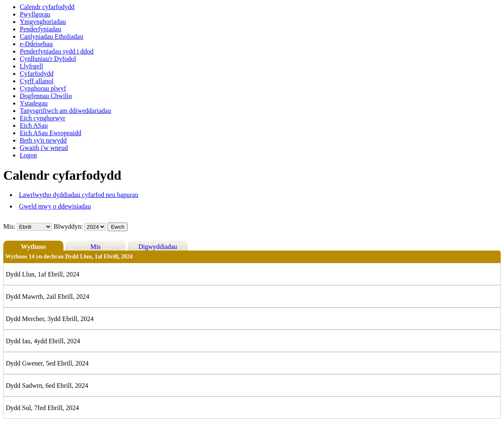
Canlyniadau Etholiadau (51, 36)
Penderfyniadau (40, 29)
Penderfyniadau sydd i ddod (57, 51)
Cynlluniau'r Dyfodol (48, 59)
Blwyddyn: (69, 226)
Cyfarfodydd (37, 74)
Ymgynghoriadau (43, 22)
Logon (28, 155)
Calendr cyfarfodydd (47, 7)
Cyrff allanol (37, 81)
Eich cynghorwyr (43, 118)
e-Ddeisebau (36, 44)
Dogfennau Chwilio (46, 96)
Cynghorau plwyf (43, 88)
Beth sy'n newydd (43, 140)
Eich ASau (34, 125)
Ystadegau (34, 103)
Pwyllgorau (35, 14)
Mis (96, 247)
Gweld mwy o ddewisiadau (55, 206)
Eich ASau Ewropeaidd (50, 133)
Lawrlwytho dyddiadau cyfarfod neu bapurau (79, 195)
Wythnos (34, 247)
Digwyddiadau (158, 247)
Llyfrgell (31, 66)
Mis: (9, 226)
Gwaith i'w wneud (44, 148)
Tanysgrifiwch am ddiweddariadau (65, 111)
